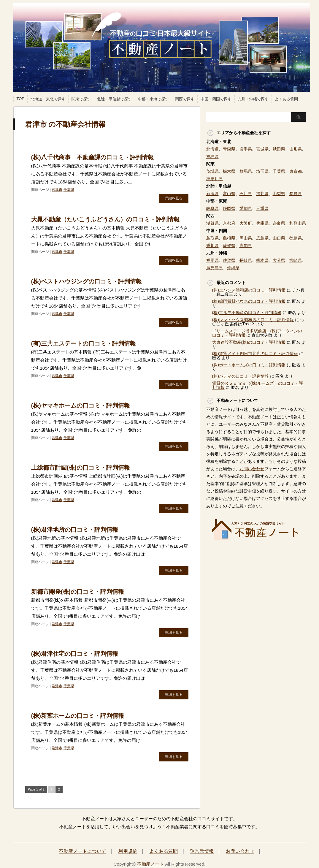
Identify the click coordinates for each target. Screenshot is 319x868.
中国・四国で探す (216, 99)
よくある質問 (286, 99)
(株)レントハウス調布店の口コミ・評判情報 (253, 320)
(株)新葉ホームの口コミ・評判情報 (78, 716)
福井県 (262, 194)
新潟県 (212, 194)
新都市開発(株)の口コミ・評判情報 (78, 592)
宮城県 (262, 149)
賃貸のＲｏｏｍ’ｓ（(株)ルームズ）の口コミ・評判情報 (258, 385)
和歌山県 (298, 223)
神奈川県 (215, 179)
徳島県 (296, 238)
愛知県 (246, 208)
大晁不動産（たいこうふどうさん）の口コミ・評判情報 (105, 219)
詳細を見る (174, 198)
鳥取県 (212, 238)
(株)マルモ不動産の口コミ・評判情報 (247, 313)
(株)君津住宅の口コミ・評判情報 (75, 654)
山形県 (296, 149)
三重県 (262, 208)
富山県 (229, 194)
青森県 (229, 149)
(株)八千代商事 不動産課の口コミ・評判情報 (92, 157)
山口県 (279, 238)
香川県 (212, 245)
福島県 (212, 156)
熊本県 (262, 260)
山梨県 (279, 194)
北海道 (212, 149)
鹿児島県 (215, 268)
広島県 (262, 238)
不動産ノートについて (82, 851)
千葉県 (69, 190)
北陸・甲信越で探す (114, 99)
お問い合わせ (252, 469)
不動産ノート (150, 864)
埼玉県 (262, 171)
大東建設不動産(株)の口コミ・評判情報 (249, 342)
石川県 (246, 194)
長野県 (296, 194)
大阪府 (246, 223)
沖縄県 (233, 268)
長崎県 (246, 260)
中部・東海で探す (153, 99)
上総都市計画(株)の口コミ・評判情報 (81, 468)
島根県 (229, 238)
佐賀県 (229, 260)
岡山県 (246, 238)
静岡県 (229, 208)
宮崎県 (296, 260)
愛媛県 (229, 245)
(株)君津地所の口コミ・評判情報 (75, 530)
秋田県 (279, 149)
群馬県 (246, 171)
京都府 (229, 223)
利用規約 (128, 851)
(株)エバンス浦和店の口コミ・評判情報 (249, 290)
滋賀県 (212, 223)
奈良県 (279, 223)
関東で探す (81, 99)
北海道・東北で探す (48, 99)
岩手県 (246, 149)
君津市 (57, 190)
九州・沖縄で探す (253, 99)
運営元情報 (202, 851)
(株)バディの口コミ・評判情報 (241, 376)
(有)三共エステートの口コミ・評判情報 (84, 343)
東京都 (296, 171)
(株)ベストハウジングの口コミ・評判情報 (87, 281)
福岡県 (212, 260)
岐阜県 (212, 208)
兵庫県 (262, 223)
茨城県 (212, 171)
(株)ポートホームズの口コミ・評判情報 (249, 365)
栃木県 (229, 171)
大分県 (279, 260)
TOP (21, 99)
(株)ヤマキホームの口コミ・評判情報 (81, 406)
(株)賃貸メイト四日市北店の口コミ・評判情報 (255, 354)
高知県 (246, 245)
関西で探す (185, 99)
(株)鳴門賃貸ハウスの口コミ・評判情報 (249, 301)
